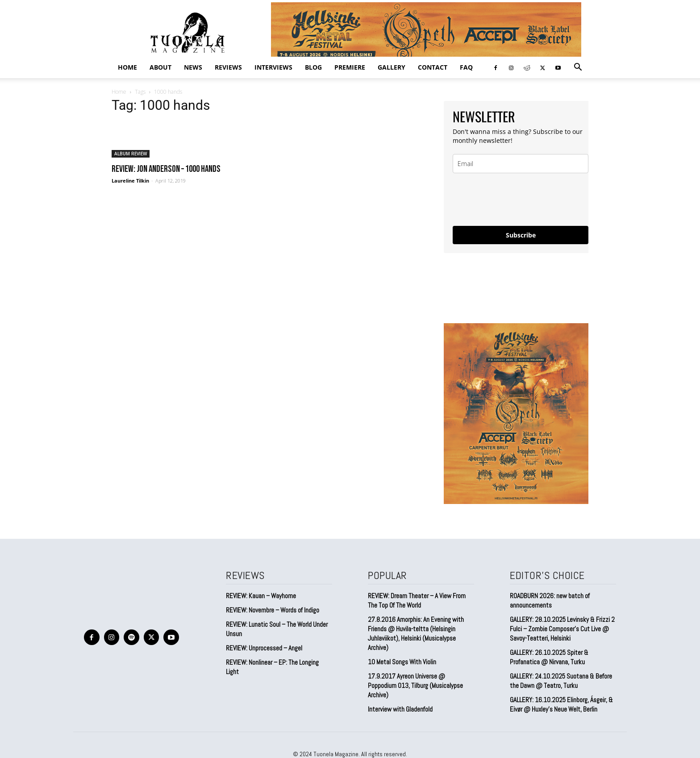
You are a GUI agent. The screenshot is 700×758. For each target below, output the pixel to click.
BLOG (313, 67)
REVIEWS (228, 67)
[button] (578, 67)
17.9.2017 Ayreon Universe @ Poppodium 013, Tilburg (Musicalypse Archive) (415, 685)
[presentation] (521, 200)
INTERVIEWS (273, 67)
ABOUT (160, 67)
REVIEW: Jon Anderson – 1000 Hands (166, 169)
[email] (521, 164)
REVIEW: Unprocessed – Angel (264, 648)
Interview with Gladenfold (400, 709)
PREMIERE (350, 67)
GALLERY (392, 67)
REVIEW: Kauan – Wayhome (261, 596)
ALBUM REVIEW (131, 154)
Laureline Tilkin (130, 181)
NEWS (193, 67)
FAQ (466, 67)
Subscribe (521, 235)
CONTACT (433, 67)
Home (127, 67)
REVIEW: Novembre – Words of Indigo (273, 610)
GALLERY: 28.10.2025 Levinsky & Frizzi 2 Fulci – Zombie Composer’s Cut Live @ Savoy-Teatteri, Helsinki (562, 629)
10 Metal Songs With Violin (402, 662)
